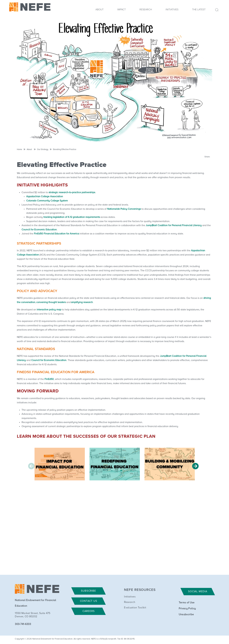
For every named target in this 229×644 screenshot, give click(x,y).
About (100, 10)
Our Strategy (43, 149)
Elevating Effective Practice (65, 149)
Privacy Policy (187, 609)
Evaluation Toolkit (135, 608)
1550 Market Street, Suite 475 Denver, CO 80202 (33, 615)
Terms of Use (187, 603)
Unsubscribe (186, 615)
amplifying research (82, 302)
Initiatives (172, 10)
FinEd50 (49, 379)
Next (195, 466)
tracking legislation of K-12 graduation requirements (72, 217)
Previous (31, 466)
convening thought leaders (51, 302)
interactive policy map (49, 310)
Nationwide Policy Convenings (124, 209)
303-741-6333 (23, 624)
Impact (122, 10)
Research (146, 10)
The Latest (199, 10)
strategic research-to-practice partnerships (72, 192)
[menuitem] (100, 10)
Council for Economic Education (39, 230)
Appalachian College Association (45, 196)
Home (19, 149)
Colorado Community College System (47, 201)
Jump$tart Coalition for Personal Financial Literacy (174, 225)
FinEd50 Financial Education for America (56, 234)
